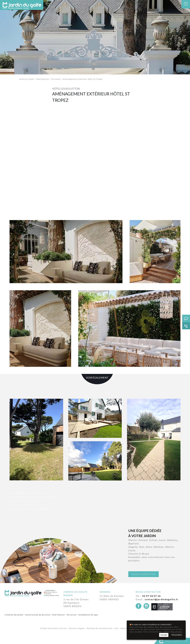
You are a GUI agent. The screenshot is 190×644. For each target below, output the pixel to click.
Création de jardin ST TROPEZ (28, 493)
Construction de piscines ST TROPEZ (32, 497)
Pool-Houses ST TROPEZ (25, 501)
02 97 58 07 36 (151, 596)
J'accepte (164, 635)
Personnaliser (177, 635)
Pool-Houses (59, 615)
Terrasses (72, 615)
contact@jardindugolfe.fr (162, 599)
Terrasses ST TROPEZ (23, 505)
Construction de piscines (38, 615)
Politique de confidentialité (100, 628)
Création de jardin (14, 615)
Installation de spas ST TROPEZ (29, 509)
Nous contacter (176, 641)
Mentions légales (77, 628)
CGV (117, 628)
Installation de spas (88, 615)
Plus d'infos (177, 632)
